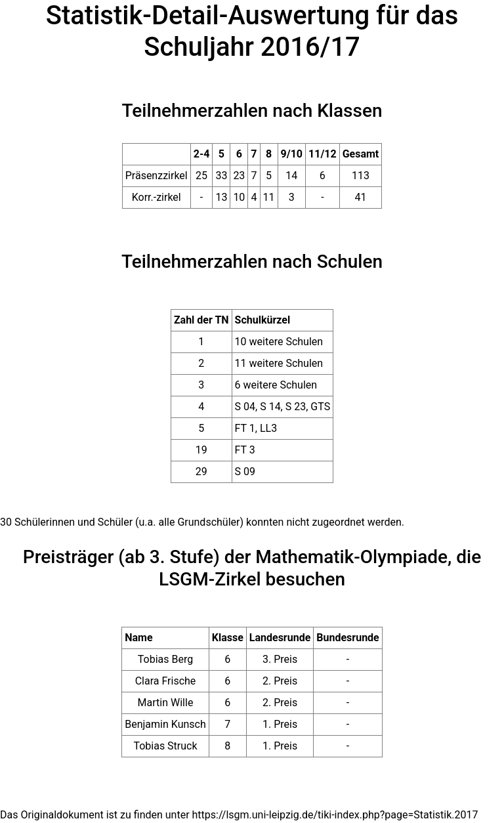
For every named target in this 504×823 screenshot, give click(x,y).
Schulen (350, 262)
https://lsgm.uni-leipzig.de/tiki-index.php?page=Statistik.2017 (335, 815)
